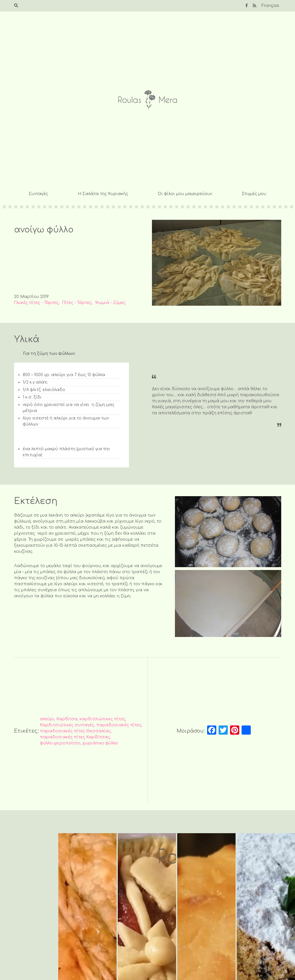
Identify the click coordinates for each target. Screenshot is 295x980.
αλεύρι (47, 719)
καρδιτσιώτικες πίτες (102, 719)
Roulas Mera (148, 100)
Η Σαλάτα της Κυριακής (103, 194)
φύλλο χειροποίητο (60, 743)
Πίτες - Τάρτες (77, 303)
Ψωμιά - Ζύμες (110, 303)
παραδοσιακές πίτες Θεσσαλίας (75, 731)
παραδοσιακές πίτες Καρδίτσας (75, 737)
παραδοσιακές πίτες (119, 725)
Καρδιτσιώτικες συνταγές (67, 725)
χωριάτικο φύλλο (100, 743)
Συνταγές (38, 194)
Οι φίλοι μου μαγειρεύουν (185, 194)
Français (270, 6)
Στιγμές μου (254, 194)
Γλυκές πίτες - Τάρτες (36, 303)
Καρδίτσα (67, 719)
